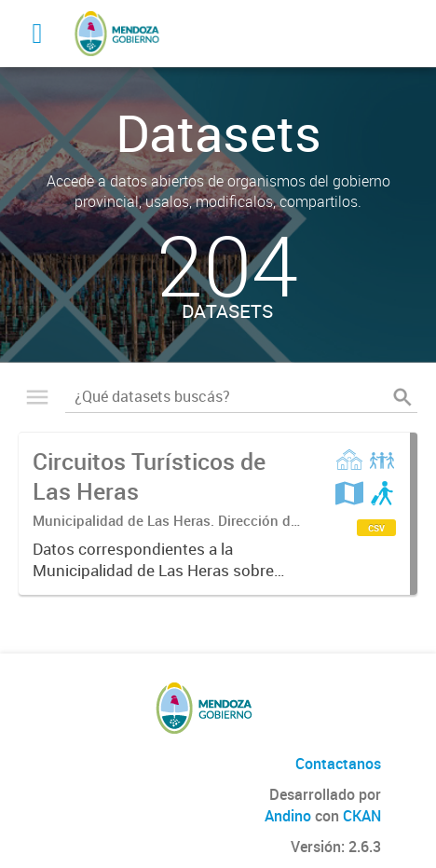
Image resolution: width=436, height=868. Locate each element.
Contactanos (338, 764)
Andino (288, 816)
